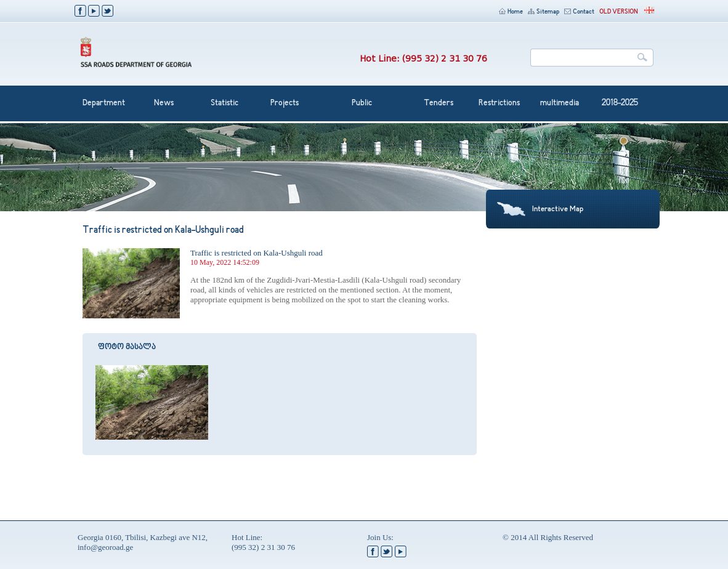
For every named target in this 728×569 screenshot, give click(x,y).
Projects (285, 103)
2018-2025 (620, 103)
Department (104, 103)
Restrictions (499, 103)
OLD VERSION (619, 12)
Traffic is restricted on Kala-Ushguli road (257, 253)
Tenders (439, 103)
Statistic (224, 103)
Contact (579, 12)
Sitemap (544, 12)
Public (362, 103)
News (164, 103)
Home (511, 12)
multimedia (560, 103)
